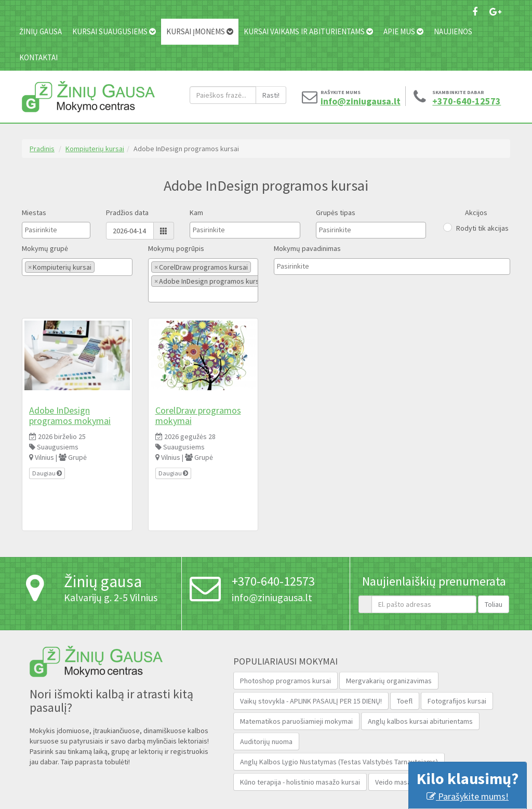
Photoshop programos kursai (285, 681)
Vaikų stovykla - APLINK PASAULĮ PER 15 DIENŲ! (311, 701)
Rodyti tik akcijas (482, 228)
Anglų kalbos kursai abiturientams (420, 721)
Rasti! (271, 95)
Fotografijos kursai (457, 701)
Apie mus (403, 31)
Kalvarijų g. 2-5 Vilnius (111, 597)
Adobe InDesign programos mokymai (70, 415)
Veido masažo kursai (407, 782)
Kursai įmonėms (200, 31)
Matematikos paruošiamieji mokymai (296, 721)
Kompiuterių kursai (95, 149)
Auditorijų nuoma (266, 741)
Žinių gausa (41, 31)
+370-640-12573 (462, 101)
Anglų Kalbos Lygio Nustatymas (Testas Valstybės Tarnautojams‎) (339, 762)
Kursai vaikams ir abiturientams (308, 31)
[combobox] (56, 230)
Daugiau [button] (47, 473)
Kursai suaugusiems (114, 31)
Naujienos (453, 31)
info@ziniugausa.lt (350, 101)
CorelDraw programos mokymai (198, 415)
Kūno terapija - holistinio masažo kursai (300, 782)
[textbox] (51, 230)
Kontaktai (38, 57)
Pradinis (42, 149)
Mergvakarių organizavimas (389, 681)
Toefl (405, 701)
